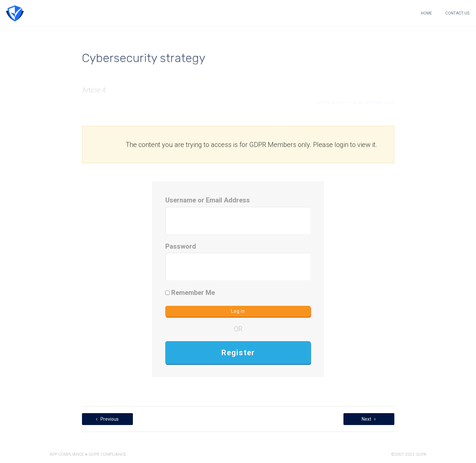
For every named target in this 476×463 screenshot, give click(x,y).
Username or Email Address (208, 200)
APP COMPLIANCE (67, 454)
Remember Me (190, 293)
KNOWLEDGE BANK (376, 103)
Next (369, 419)
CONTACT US (457, 13)
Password (181, 246)
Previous (107, 419)
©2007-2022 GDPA (409, 454)
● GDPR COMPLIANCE (105, 454)
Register (238, 353)
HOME (426, 13)
